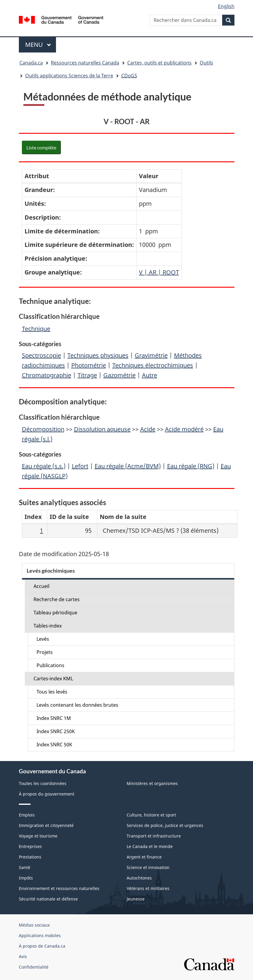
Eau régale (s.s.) (44, 466)
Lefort (80, 466)
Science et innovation (148, 867)
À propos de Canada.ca (42, 946)
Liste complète (41, 147)
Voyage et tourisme (38, 836)
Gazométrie (119, 375)
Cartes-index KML (53, 679)
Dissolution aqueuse (102, 429)
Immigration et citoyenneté (46, 825)
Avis (23, 956)
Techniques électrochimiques (153, 365)
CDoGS (129, 76)
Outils (206, 63)
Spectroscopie (41, 355)
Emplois (27, 815)
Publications (50, 665)
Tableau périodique (55, 613)
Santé (25, 867)
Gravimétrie (151, 355)
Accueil (41, 586)
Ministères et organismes (152, 783)
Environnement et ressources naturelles (59, 888)
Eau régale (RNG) (191, 466)
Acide (148, 429)
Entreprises (30, 846)
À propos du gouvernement (47, 794)
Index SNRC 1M (54, 718)
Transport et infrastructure (154, 836)
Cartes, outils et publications (159, 63)
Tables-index (48, 626)
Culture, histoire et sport (151, 815)
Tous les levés (52, 692)
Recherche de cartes (57, 599)
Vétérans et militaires (148, 888)
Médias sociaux (34, 925)
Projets (45, 652)
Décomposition (43, 429)
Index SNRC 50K (54, 745)
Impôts (26, 878)
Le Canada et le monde (150, 846)
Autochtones (139, 878)
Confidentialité (34, 967)
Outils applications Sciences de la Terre (69, 76)
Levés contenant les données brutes (77, 705)
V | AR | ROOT (159, 272)
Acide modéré (184, 429)
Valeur (149, 176)
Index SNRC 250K (56, 731)
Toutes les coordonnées (43, 783)
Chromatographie (47, 375)
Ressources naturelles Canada (85, 63)
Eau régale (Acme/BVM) (128, 466)
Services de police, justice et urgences (165, 825)
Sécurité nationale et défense (48, 899)
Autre (150, 375)
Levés (43, 639)
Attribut (37, 176)
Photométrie (89, 365)
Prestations (30, 857)
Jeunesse (136, 899)
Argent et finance (144, 857)
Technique (36, 329)
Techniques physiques (98, 355)
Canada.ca (31, 63)
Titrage (87, 375)
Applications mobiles (40, 935)
